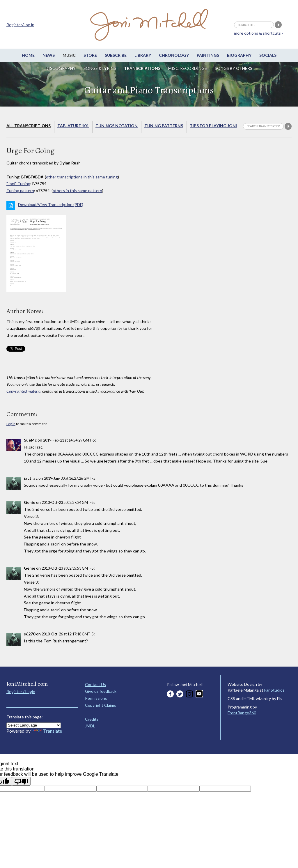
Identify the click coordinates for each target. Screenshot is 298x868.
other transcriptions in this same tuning (82, 177)
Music (69, 55)
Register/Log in (20, 25)
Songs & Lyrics (100, 68)
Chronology (174, 55)
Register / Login (21, 691)
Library (143, 55)
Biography (239, 55)
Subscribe (116, 55)
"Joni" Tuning (18, 184)
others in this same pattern (77, 191)
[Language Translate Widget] (34, 725)
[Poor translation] (21, 781)
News (49, 55)
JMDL (90, 726)
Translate (47, 731)
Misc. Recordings (188, 68)
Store (90, 55)
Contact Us (95, 684)
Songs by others (234, 68)
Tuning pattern (20, 191)
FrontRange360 (242, 713)
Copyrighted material (24, 391)
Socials (268, 55)
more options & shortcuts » (259, 33)
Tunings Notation (117, 126)
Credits (92, 719)
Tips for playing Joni (213, 126)
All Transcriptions (29, 126)
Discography (61, 68)
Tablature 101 (73, 126)
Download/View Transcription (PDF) (51, 204)
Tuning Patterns (164, 126)
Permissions (96, 698)
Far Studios (274, 690)
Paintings (208, 55)
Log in (11, 424)
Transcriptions (142, 68)
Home (28, 55)
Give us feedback (101, 691)
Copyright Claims (101, 705)
